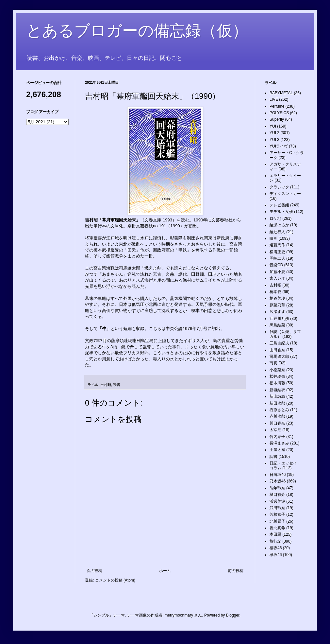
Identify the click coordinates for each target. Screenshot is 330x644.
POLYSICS (279, 113)
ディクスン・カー (285, 194)
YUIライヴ (279, 146)
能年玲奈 (277, 488)
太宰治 (275, 430)
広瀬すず (277, 312)
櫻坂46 (276, 548)
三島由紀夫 (279, 343)
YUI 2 (274, 133)
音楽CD (276, 265)
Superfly (277, 119)
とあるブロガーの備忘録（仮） (137, 31)
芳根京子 (277, 514)
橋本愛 (275, 292)
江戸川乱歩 (279, 319)
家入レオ (277, 278)
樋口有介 (277, 495)
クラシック (279, 187)
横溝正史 (277, 252)
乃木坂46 (278, 481)
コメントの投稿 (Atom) (115, 580)
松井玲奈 (277, 376)
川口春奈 (277, 423)
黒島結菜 (277, 325)
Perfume (277, 106)
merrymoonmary (179, 615)
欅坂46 (276, 555)
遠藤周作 (277, 245)
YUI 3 (274, 140)
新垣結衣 (277, 390)
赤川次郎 (277, 416)
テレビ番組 (279, 205)
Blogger (233, 615)
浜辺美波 (277, 501)
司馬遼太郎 (279, 357)
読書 (117, 385)
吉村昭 (106, 385)
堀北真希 (277, 528)
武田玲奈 (277, 508)
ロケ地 (275, 218)
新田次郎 (277, 403)
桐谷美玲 (277, 298)
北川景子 (277, 521)
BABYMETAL (281, 93)
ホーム (165, 571)
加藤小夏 (277, 272)
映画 (273, 238)
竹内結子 (277, 437)
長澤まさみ (279, 443)
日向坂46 (278, 475)
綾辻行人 (277, 232)
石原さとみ (279, 410)
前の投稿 (236, 571)
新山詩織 (277, 396)
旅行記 (275, 541)
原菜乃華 (277, 305)
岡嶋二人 (277, 258)
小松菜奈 (277, 370)
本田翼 (275, 534)
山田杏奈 (277, 350)
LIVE (274, 99)
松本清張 (277, 383)
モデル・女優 (281, 212)
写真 (273, 363)
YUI (273, 126)
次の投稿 (94, 571)
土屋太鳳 (277, 450)
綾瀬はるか (279, 225)
